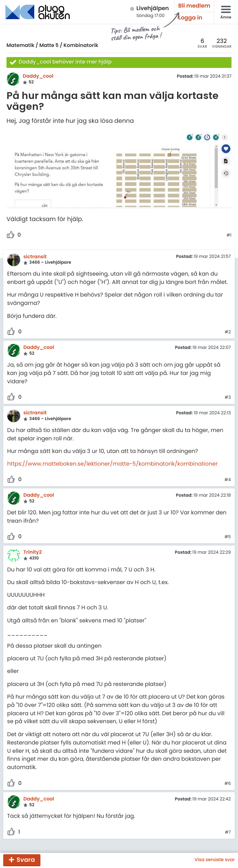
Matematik (20, 45)
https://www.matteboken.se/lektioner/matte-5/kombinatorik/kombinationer (113, 464)
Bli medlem (194, 6)
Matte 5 (49, 45)
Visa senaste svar (215, 860)
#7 (228, 833)
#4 (228, 480)
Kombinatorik (81, 45)
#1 (229, 236)
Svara (26, 860)
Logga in (190, 18)
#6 (228, 784)
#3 (228, 398)
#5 (228, 537)
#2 (228, 332)
